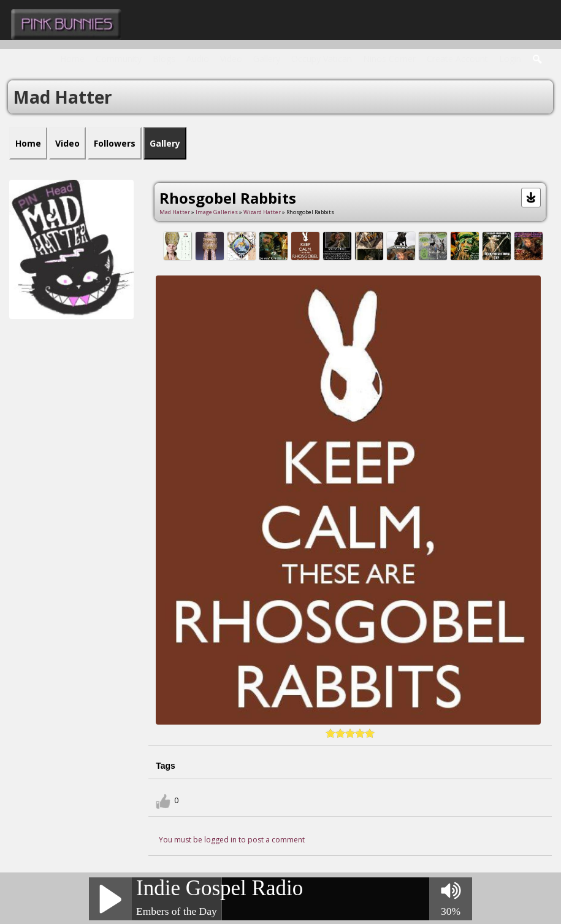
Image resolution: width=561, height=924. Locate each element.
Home (72, 59)
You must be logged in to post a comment (232, 840)
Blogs (164, 59)
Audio (198, 59)
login (510, 59)
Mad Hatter (175, 212)
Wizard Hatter (262, 212)
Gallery (267, 59)
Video (231, 59)
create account (457, 59)
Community (119, 59)
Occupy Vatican (322, 59)
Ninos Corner (389, 59)
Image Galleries (217, 212)
